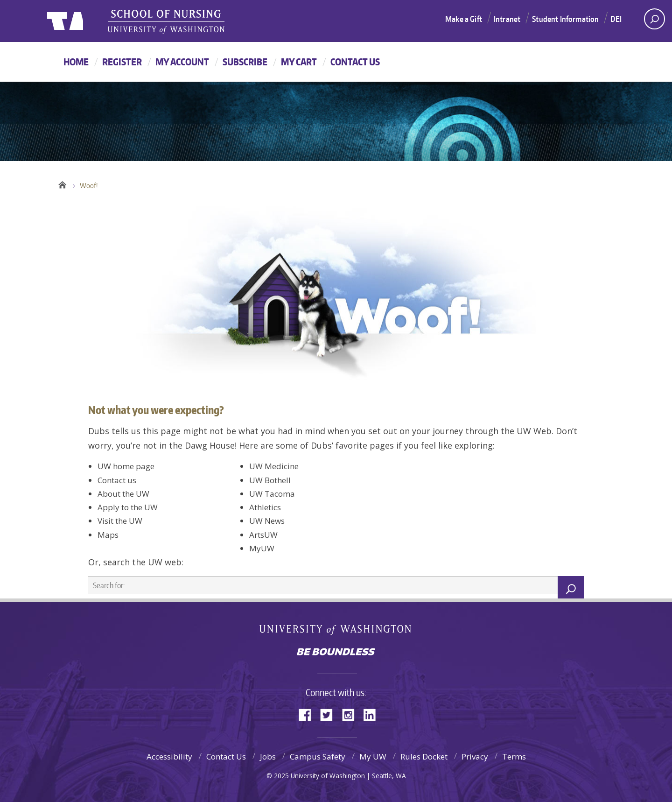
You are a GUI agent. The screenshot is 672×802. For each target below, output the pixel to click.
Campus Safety (318, 756)
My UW (373, 756)
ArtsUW (263, 535)
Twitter (330, 714)
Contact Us (355, 62)
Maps (108, 535)
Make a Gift (464, 19)
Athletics (265, 507)
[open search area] (654, 19)
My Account (182, 62)
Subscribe (245, 62)
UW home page (126, 466)
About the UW (123, 494)
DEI (616, 19)
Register (122, 62)
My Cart (299, 62)
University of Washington (336, 632)
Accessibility (169, 756)
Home (76, 62)
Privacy (475, 756)
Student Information (565, 19)
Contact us (117, 480)
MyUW (262, 548)
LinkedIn (373, 714)
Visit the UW (120, 521)
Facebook (308, 714)
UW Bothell (270, 480)
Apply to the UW (128, 507)
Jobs (268, 756)
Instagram (351, 714)
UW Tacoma (272, 494)
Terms (514, 756)
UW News (267, 521)
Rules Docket (424, 756)
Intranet (507, 19)
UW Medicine (274, 466)
